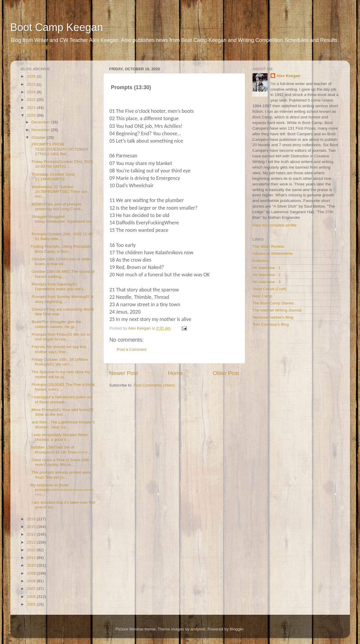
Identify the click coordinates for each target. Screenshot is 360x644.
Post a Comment (132, 349)
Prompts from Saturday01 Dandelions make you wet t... (58, 287)
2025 (32, 84)
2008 (32, 581)
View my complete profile (275, 225)
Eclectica (260, 261)
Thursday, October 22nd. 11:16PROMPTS (53, 177)
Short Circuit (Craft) (270, 289)
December (41, 122)
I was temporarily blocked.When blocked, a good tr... (59, 437)
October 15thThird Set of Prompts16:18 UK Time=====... (61, 450)
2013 (32, 542)
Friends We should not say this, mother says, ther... (59, 349)
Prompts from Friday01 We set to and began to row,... (60, 337)
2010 (32, 565)
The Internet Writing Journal (277, 310)
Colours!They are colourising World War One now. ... (62, 312)
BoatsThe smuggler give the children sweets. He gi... (56, 324)
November (41, 130)
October (39, 137)
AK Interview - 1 (267, 268)
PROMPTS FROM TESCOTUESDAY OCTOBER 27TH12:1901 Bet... (59, 149)
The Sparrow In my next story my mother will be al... (60, 374)
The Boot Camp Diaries (273, 303)
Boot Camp (263, 296)
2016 (32, 519)
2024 (32, 92)
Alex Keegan (288, 76)
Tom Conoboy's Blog (271, 324)
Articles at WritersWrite (273, 253)
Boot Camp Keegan (57, 27)
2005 (32, 604)
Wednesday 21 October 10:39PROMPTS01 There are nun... (59, 191)
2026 (32, 76)
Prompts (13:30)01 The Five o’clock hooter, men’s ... (62, 387)
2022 (32, 100)
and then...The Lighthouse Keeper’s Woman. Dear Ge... (63, 424)
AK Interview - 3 (267, 282)
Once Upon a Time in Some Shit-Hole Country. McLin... (60, 462)
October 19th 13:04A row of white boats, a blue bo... (60, 261)
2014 (32, 534)
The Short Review (268, 246)
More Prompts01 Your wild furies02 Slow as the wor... (62, 412)
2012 (32, 550)
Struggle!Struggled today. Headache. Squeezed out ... (61, 221)
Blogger (237, 629)
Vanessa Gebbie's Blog (273, 317)
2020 (32, 115)
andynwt (198, 629)
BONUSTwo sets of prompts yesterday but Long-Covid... (57, 207)
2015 (32, 527)
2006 (32, 597)
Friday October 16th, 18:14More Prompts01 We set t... (59, 362)
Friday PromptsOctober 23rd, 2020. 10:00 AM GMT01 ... (62, 164)
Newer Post (124, 373)
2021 (32, 108)
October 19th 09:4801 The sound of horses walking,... (62, 274)
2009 (32, 573)
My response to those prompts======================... (62, 490)
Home (175, 373)
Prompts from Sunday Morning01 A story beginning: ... (62, 299)
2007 (32, 589)
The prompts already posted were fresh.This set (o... (61, 475)
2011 (32, 558)
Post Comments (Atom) (154, 385)
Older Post (226, 373)
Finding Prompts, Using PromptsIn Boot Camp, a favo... (61, 249)
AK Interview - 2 (267, 275)
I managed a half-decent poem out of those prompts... (61, 399)
